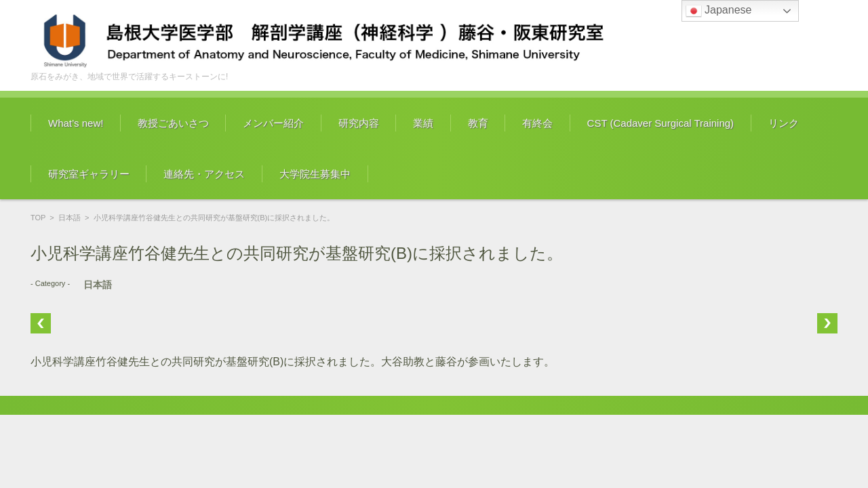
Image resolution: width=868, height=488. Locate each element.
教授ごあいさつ (173, 123)
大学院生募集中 (315, 174)
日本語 (70, 218)
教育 (478, 123)
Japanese (719, 11)
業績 (423, 123)
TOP (38, 218)
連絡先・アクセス (204, 174)
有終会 (537, 123)
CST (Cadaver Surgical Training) (660, 123)
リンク (784, 123)
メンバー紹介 (273, 123)
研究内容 (359, 123)
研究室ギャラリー (89, 174)
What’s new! (76, 123)
